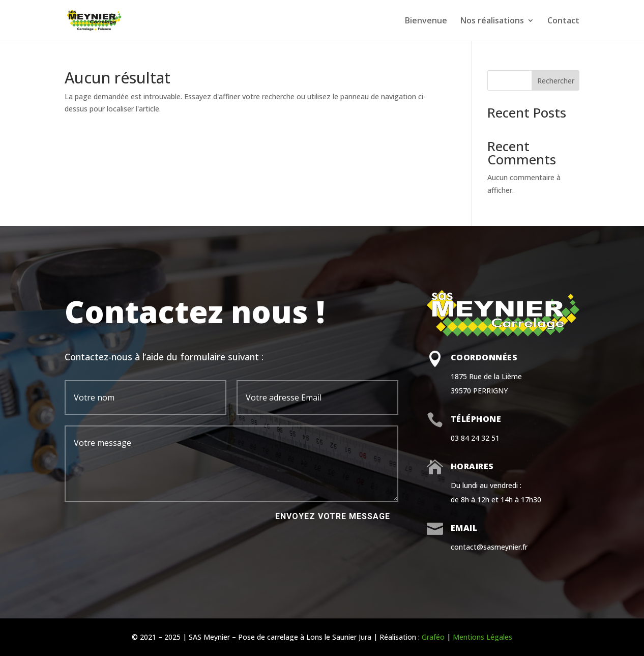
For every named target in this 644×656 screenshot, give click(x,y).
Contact (563, 21)
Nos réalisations (492, 21)
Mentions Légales (482, 637)
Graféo (433, 637)
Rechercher (556, 81)
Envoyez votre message (333, 516)
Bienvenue (426, 21)
